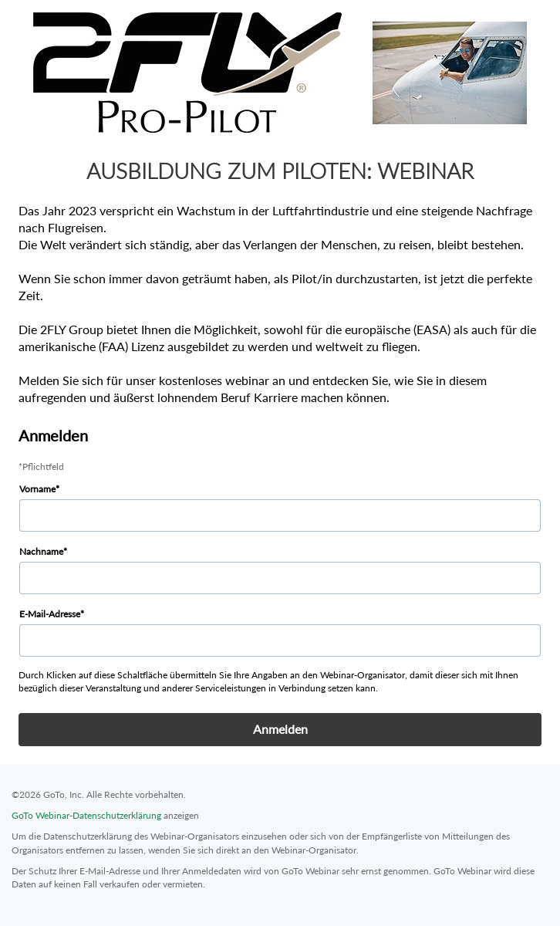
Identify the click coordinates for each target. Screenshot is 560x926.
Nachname (41, 551)
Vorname (37, 489)
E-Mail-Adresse (50, 614)
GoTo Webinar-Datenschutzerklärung (86, 815)
